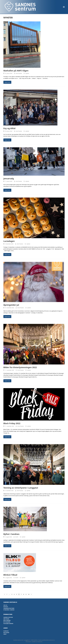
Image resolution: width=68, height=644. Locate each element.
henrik (17, 537)
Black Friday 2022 (12, 423)
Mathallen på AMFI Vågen (16, 71)
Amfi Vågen (6, 619)
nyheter (27, 73)
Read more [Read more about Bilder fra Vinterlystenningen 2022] (7, 381)
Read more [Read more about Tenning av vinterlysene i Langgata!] (7, 499)
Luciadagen (9, 241)
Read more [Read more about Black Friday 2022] (7, 437)
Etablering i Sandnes (9, 610)
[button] (64, 7)
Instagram (6, 633)
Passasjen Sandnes (8, 624)
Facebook (6, 631)
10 (29, 594)
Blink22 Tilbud (10, 575)
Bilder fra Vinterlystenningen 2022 (20, 367)
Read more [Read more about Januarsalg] (7, 190)
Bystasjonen (7, 622)
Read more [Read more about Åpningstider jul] (7, 317)
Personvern (28, 642)
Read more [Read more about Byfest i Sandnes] (7, 546)
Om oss (5, 605)
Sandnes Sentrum (8, 617)
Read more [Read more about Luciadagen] (7, 254)
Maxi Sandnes (7, 620)
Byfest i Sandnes (11, 534)
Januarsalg (9, 178)
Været (5, 634)
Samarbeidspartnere (9, 608)
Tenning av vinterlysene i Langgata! (21, 488)
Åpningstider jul (11, 305)
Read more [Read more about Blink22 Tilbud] (7, 586)
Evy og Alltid (9, 128)
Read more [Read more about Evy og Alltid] (7, 140)
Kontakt (6, 607)
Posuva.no (40, 642)
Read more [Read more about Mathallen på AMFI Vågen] (7, 82)
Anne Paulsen (19, 73)
